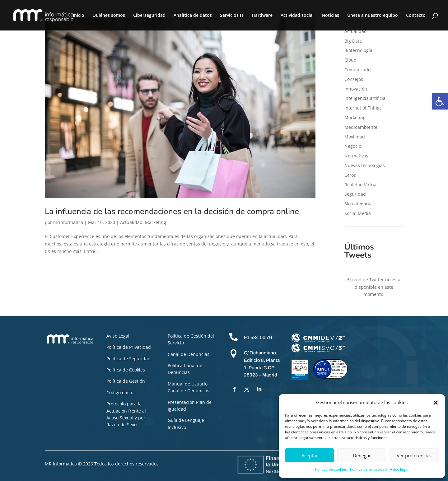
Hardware (262, 16)
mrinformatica (68, 222)
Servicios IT (232, 16)
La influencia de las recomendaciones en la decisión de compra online (172, 211)
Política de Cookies (126, 370)
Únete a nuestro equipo (373, 16)
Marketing (156, 222)
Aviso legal (399, 469)
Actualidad (131, 222)
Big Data (353, 41)
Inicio (79, 16)
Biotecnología (358, 50)
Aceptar (310, 455)
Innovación (356, 89)
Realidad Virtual (361, 185)
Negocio (353, 146)
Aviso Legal (118, 336)
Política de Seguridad (128, 359)
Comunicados (359, 70)
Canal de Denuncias (189, 354)
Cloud (350, 60)
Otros (350, 175)
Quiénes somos (109, 16)
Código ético (119, 392)
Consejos (354, 79)
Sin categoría (358, 204)
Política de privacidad (368, 469)
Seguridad (355, 194)
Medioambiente (361, 127)
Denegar (362, 455)
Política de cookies (331, 469)
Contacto (416, 16)
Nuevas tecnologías (365, 165)
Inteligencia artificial (366, 98)
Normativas (356, 156)
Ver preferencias (414, 455)
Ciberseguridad (149, 16)
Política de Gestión (126, 381)
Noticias (330, 16)
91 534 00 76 (258, 337)
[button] (440, 101)
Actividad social (297, 16)
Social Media (358, 213)
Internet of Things (363, 108)
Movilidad (355, 137)
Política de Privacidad (129, 347)
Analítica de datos (193, 16)
